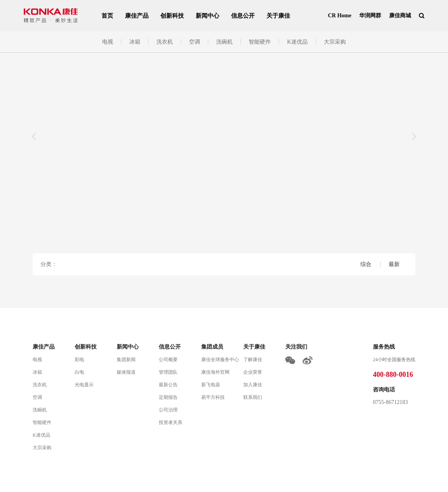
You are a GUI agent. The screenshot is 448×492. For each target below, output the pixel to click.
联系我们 (253, 397)
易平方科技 (213, 397)
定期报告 (168, 397)
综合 (367, 264)
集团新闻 (126, 360)
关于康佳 (278, 16)
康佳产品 (137, 16)
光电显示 (84, 385)
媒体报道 (126, 372)
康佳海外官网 (215, 372)
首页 (107, 16)
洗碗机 (224, 42)
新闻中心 (207, 16)
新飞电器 (211, 385)
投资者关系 (171, 422)
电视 (108, 42)
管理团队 (168, 372)
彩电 (79, 360)
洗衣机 (165, 42)
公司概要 (168, 360)
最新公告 (168, 385)
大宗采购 (335, 42)
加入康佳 (253, 385)
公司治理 (168, 410)
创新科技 (172, 16)
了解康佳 (253, 360)
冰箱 (135, 42)
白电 (79, 372)
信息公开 (243, 16)
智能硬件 (260, 42)
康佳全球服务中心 (220, 360)
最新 (394, 264)
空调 (195, 42)
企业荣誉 (253, 372)
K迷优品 (297, 42)
